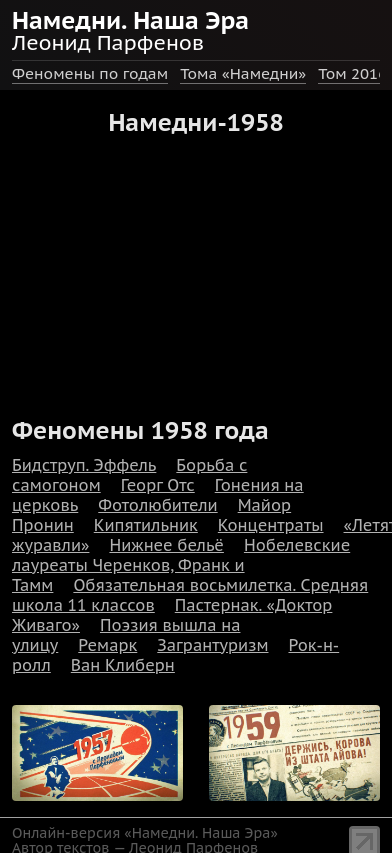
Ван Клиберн (123, 665)
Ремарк (107, 645)
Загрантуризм (212, 645)
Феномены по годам (90, 73)
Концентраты (271, 525)
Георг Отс (158, 485)
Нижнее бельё (166, 545)
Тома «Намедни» (243, 73)
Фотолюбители (157, 505)
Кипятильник (146, 525)
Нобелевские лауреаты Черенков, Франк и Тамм (181, 565)
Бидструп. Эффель (84, 465)
